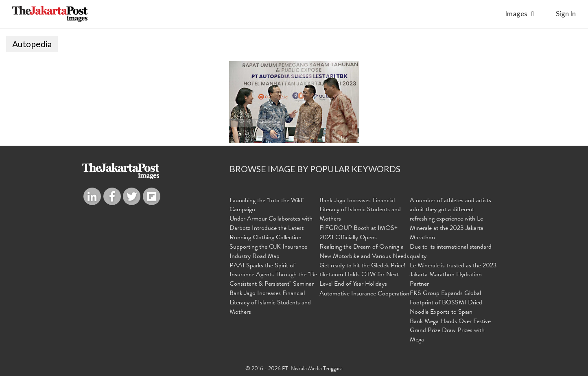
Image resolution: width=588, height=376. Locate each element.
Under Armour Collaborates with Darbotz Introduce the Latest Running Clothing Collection (271, 229)
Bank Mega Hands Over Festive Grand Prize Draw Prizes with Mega (450, 331)
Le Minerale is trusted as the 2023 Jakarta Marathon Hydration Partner (453, 275)
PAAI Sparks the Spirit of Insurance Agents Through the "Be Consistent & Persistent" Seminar (273, 275)
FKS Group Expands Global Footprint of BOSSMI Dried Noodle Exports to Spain (446, 303)
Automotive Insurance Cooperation (364, 294)
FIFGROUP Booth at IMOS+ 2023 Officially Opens (358, 233)
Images (516, 14)
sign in (566, 14)
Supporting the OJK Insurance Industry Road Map (268, 252)
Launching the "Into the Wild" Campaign (267, 206)
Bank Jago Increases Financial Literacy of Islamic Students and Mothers (270, 303)
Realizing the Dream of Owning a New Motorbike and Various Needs (364, 252)
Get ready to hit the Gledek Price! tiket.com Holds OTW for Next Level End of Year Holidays (363, 275)
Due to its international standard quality (451, 252)
